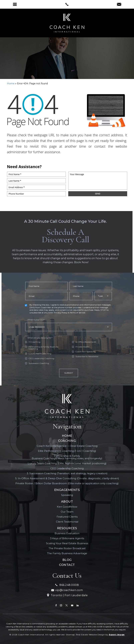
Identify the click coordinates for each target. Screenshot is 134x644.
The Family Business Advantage (67, 553)
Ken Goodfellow (67, 507)
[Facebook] (56, 605)
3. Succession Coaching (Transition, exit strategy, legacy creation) (67, 473)
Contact (67, 565)
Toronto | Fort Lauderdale (67, 595)
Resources (67, 528)
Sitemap (70, 635)
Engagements (67, 490)
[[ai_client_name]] (67, 23)
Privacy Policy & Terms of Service (82, 313)
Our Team (67, 512)
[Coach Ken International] (67, 406)
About (67, 502)
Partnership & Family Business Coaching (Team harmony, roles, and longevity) (67, 457)
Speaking (67, 495)
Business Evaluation (67, 533)
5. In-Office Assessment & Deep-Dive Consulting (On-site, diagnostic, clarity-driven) (67, 478)
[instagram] (61, 605)
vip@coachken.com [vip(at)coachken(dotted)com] (67, 590)
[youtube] (72, 605)
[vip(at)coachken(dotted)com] (119, 5)
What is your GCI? (49, 320)
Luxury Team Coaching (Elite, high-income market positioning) (67, 463)
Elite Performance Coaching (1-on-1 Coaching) (67, 451)
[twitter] (67, 605)
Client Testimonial (67, 522)
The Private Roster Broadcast (67, 548)
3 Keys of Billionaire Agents (67, 538)
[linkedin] (78, 605)
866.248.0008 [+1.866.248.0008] (67, 585)
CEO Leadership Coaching (67, 468)
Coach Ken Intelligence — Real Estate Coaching (67, 446)
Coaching (67, 441)
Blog (67, 560)
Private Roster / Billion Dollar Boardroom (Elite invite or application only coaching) (67, 483)
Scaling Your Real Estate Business (67, 543)
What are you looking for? (53, 338)
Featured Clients (67, 517)
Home (67, 436)
